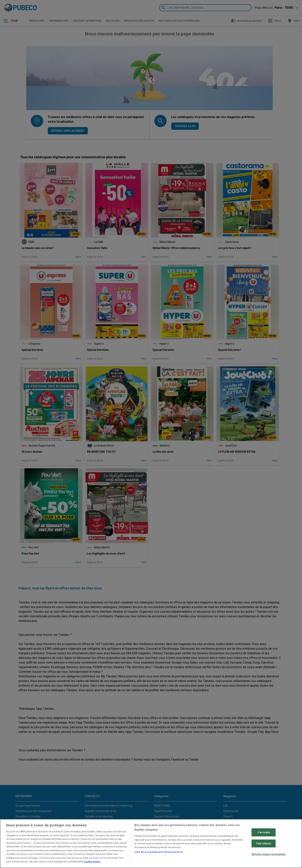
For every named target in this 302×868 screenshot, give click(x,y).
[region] (151, 844)
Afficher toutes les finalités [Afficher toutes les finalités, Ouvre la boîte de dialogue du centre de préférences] (268, 854)
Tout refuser (264, 843)
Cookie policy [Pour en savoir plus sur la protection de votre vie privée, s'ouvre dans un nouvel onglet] (92, 862)
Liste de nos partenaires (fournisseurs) (159, 852)
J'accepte (264, 832)
